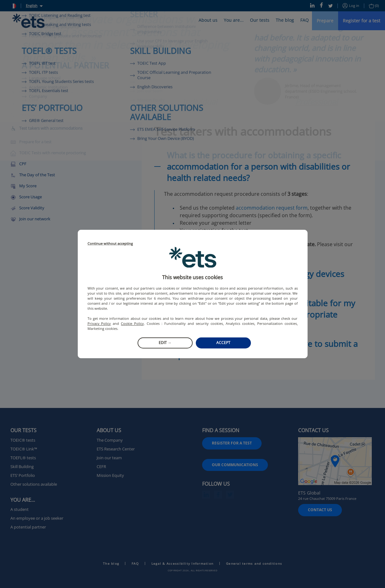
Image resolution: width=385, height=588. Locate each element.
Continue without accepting (110, 244)
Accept (223, 343)
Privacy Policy (99, 323)
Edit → (165, 343)
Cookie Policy (132, 323)
